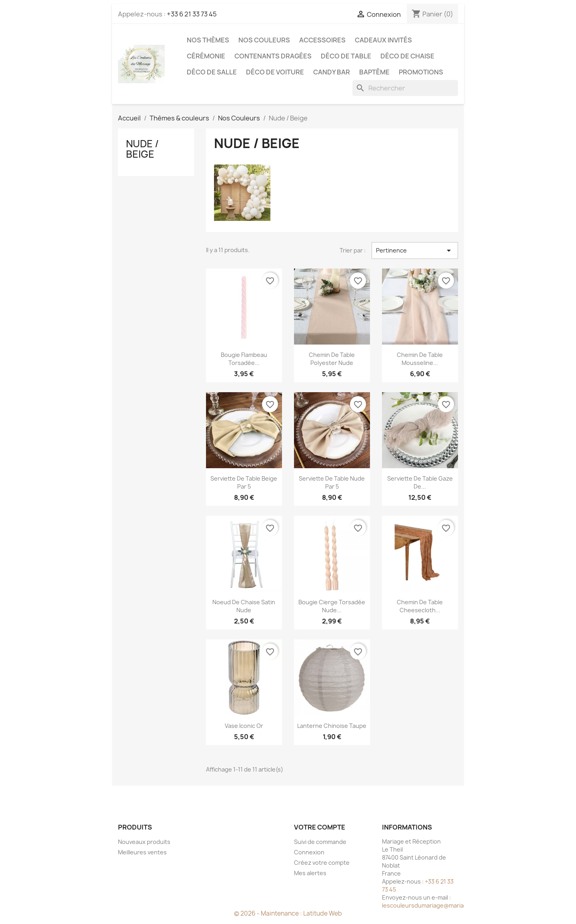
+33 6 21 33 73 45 (192, 14)
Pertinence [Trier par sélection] (415, 251)
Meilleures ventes (142, 852)
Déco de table (346, 56)
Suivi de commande (320, 842)
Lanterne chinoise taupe (332, 726)
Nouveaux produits (144, 842)
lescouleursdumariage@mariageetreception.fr (446, 905)
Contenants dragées (273, 56)
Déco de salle (212, 72)
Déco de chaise (407, 56)
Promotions (421, 72)
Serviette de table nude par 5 (332, 482)
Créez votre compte (322, 863)
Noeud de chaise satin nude (244, 606)
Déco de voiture (275, 72)
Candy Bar (332, 72)
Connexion (309, 852)
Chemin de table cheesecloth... (420, 606)
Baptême (374, 72)
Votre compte (320, 827)
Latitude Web (323, 913)
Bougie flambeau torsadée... (244, 359)
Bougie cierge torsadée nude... (332, 606)
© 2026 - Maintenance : (269, 913)
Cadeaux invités (383, 40)
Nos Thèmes (208, 40)
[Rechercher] (405, 88)
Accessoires (322, 40)
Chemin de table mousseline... (420, 359)
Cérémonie (206, 56)
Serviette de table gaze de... (420, 482)
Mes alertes (310, 873)
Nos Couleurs (264, 40)
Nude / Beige (142, 149)
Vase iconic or (244, 726)
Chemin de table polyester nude (332, 359)
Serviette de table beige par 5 (244, 482)
